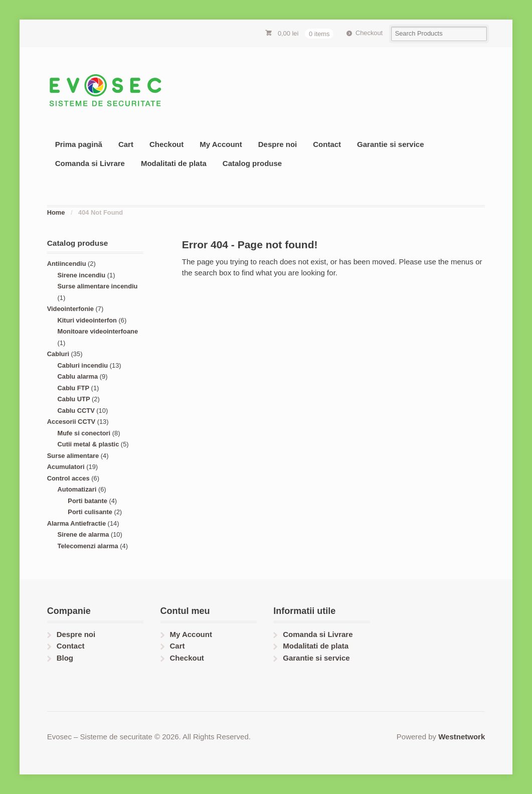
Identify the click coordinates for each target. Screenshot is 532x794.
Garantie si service (390, 144)
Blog (65, 658)
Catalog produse (252, 163)
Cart (126, 144)
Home (56, 212)
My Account (221, 144)
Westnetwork (462, 737)
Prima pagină (79, 144)
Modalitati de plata (174, 163)
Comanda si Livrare (90, 163)
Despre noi (278, 144)
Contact (327, 144)
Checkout (369, 33)
